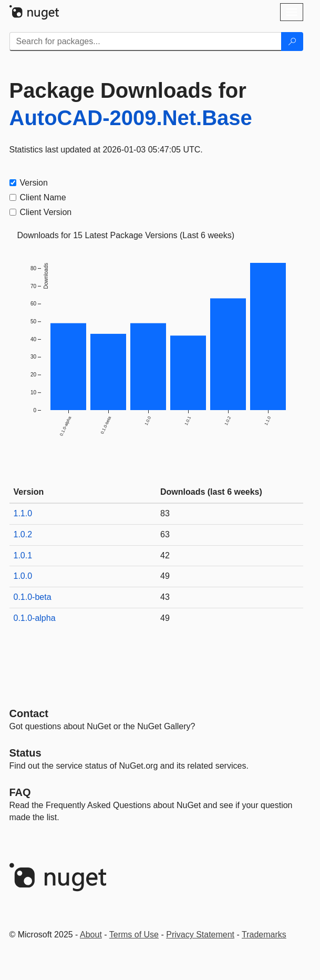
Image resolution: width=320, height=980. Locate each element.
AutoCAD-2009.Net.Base (131, 118)
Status (25, 753)
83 (165, 513)
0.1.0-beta (33, 597)
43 (165, 597)
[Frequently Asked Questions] (20, 792)
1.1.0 (23, 513)
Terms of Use (134, 935)
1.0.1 (23, 555)
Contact (29, 713)
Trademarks (264, 935)
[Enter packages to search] (146, 42)
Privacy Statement (200, 935)
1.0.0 (23, 576)
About (91, 935)
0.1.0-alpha (35, 618)
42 (165, 555)
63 (165, 534)
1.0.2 (23, 534)
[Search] (292, 42)
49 (165, 576)
